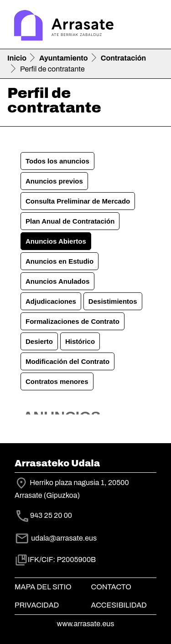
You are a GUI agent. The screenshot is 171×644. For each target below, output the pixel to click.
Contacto (111, 587)
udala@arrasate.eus (56, 538)
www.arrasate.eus (86, 624)
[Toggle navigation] (151, 26)
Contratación (123, 58)
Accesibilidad (119, 605)
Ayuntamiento (64, 58)
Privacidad (37, 605)
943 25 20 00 (51, 516)
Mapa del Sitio (43, 587)
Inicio (17, 58)
